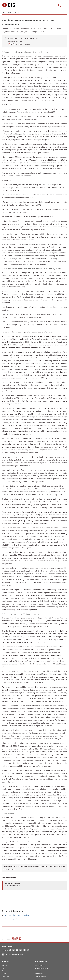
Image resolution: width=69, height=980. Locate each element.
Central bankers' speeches (11, 12)
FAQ (3, 968)
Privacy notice (38, 971)
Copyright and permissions (42, 968)
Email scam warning (40, 976)
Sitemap (4, 965)
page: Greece (13, 919)
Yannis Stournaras (16, 41)
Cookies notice (39, 974)
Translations (5, 976)
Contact (4, 971)
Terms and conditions (41, 965)
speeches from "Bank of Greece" (19, 915)
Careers (4, 974)
